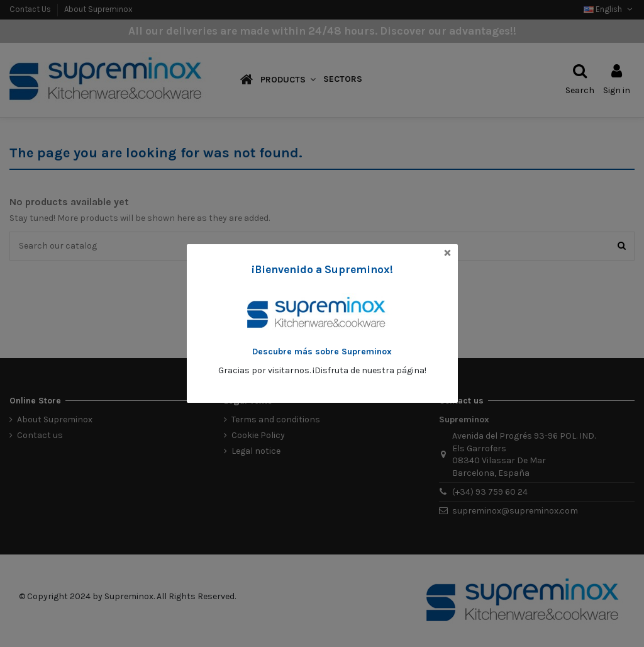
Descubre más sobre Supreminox (322, 352)
